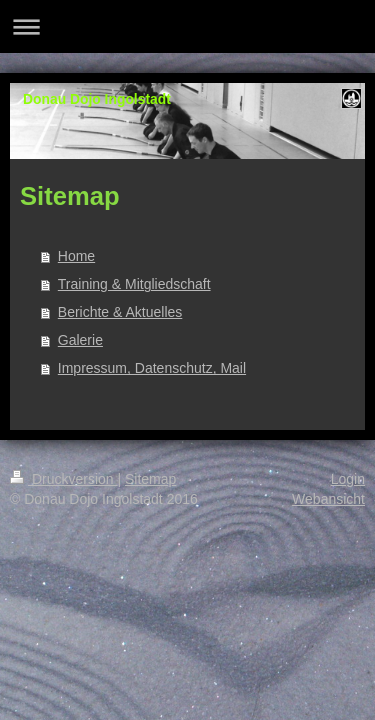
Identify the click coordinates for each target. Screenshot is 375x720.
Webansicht (328, 499)
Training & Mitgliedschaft (134, 284)
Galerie (80, 340)
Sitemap (150, 479)
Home (76, 256)
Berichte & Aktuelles (120, 312)
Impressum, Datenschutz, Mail (152, 368)
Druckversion (63, 479)
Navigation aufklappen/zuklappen (187, 26)
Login (348, 479)
